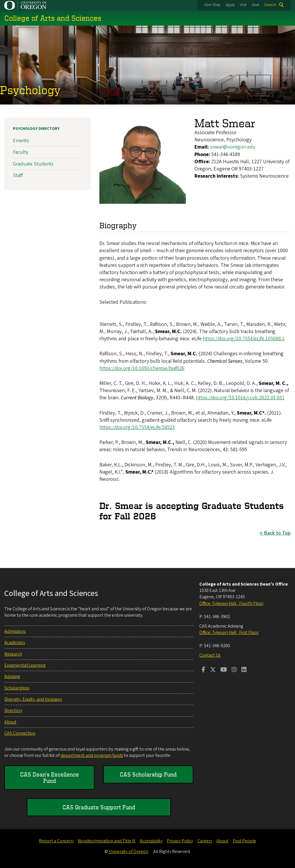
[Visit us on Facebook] (204, 670)
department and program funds (92, 755)
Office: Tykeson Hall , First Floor (229, 633)
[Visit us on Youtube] (224, 670)
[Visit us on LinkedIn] (244, 670)
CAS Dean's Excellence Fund (50, 777)
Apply (230, 5)
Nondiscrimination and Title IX (107, 841)
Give (256, 5)
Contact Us (210, 655)
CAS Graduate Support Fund (99, 807)
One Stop (212, 5)
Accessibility (151, 841)
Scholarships (17, 688)
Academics (15, 643)
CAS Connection (20, 733)
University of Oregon (128, 852)
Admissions (15, 631)
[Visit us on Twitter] (213, 670)
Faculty (21, 152)
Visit (243, 5)
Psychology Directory (36, 129)
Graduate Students (33, 164)
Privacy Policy (180, 841)
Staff (18, 175)
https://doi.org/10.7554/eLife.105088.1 (244, 339)
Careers (205, 841)
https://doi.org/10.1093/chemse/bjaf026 (142, 368)
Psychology (30, 90)
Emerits (21, 141)
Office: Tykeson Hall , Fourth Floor (231, 603)
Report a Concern (56, 841)
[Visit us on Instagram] (234, 670)
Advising (12, 677)
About (10, 722)
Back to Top (277, 533)
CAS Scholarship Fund (148, 774)
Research (13, 654)
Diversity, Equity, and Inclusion (33, 699)
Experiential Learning (25, 665)
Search (270, 5)
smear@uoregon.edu (233, 147)
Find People (244, 841)
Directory (13, 711)
